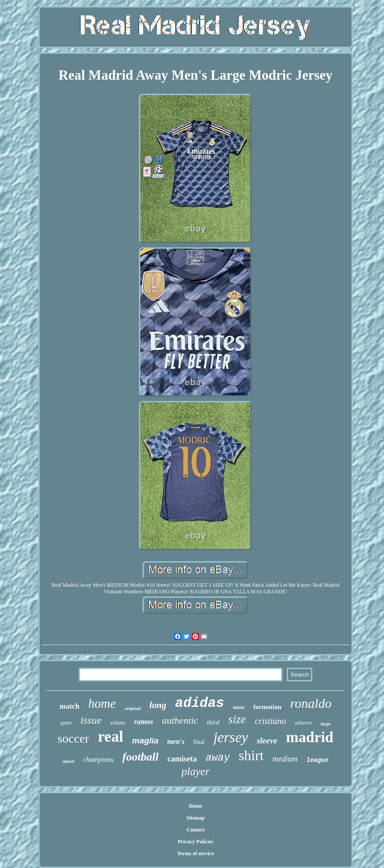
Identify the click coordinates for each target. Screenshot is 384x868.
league (318, 760)
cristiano (270, 721)
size (237, 719)
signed (68, 761)
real (110, 737)
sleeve (267, 741)
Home (196, 806)
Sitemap (195, 818)
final (199, 742)
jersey (231, 737)
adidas (200, 703)
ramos (144, 722)
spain (66, 723)
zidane (118, 723)
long (158, 705)
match (69, 706)
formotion (267, 707)
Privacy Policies (196, 842)
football (140, 757)
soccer (73, 738)
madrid (310, 737)
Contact (196, 830)
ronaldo (311, 703)
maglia (145, 741)
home (102, 703)
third (213, 722)
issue (91, 720)
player (196, 771)
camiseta (182, 759)
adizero (303, 723)
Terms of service (196, 853)
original (132, 708)
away (218, 758)
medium (285, 759)
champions (98, 759)
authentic (180, 720)
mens (239, 707)
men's (176, 741)
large (326, 724)
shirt (251, 755)
